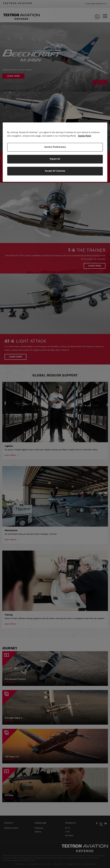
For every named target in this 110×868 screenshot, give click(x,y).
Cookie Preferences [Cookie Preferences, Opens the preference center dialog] (55, 147)
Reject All (55, 159)
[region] (55, 152)
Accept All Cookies (55, 171)
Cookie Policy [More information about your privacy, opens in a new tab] (85, 136)
